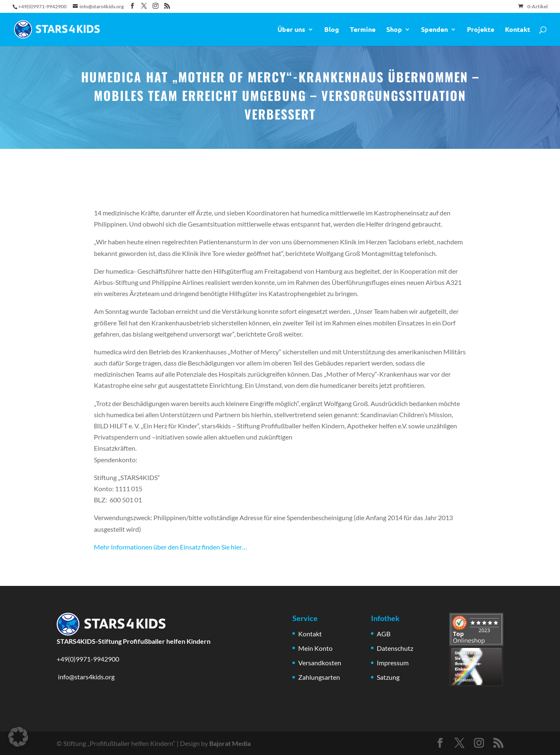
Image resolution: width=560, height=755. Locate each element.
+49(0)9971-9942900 (88, 659)
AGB (384, 634)
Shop (394, 30)
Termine (363, 30)
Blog (332, 30)
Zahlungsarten (319, 677)
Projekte (481, 30)
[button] (18, 737)
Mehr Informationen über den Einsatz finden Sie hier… (170, 547)
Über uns (291, 30)
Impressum (393, 663)
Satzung (388, 677)
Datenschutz (395, 648)
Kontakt (518, 30)
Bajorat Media (230, 743)
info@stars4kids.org (86, 677)
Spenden (434, 30)
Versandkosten (320, 663)
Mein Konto (315, 648)
